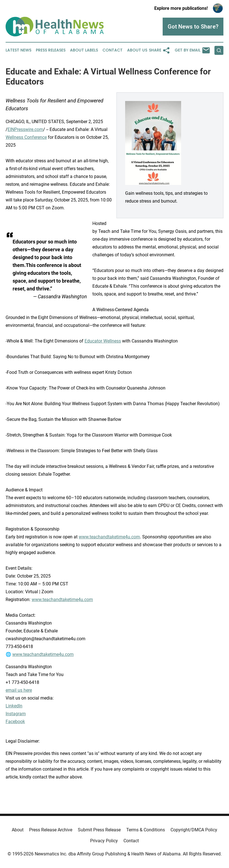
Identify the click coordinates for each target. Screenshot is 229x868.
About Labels (84, 50)
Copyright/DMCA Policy (194, 830)
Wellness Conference (26, 137)
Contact (113, 50)
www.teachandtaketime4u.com (109, 537)
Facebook (15, 722)
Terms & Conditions (146, 830)
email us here (19, 690)
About (18, 830)
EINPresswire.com (25, 129)
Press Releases (51, 50)
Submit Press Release (99, 830)
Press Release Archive (51, 830)
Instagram (16, 714)
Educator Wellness (103, 341)
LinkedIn (14, 706)
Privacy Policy (104, 841)
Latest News (18, 50)
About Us (137, 50)
